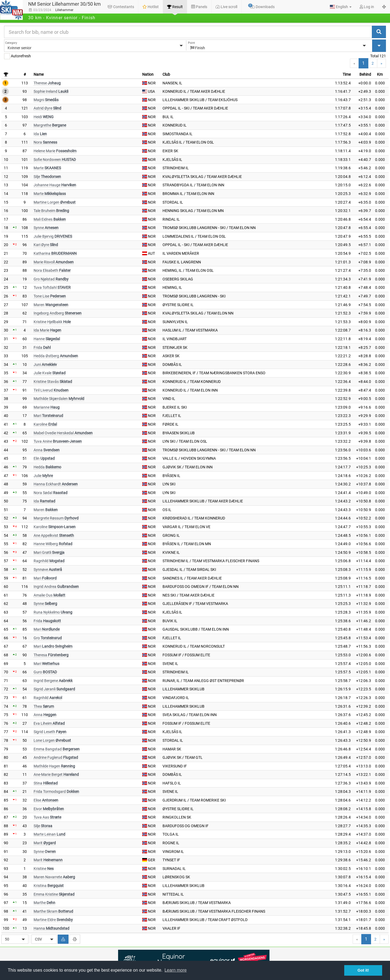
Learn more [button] (175, 970)
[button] (341, 7)
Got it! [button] (363, 970)
